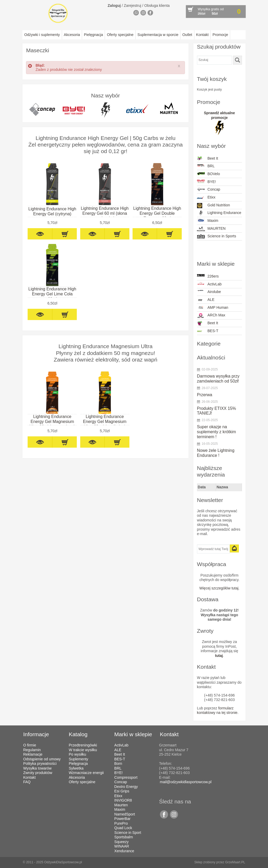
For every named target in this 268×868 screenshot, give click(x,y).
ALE (206, 300)
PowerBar (122, 819)
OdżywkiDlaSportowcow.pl (63, 862)
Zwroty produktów (38, 773)
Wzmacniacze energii (86, 773)
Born (118, 764)
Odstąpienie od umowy (42, 759)
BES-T (208, 331)
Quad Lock (123, 828)
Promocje (220, 35)
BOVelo (208, 174)
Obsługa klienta (157, 6)
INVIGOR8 (123, 800)
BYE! (206, 182)
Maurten (121, 805)
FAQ (27, 782)
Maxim (208, 221)
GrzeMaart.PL (235, 862)
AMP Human (213, 307)
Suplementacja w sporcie (158, 35)
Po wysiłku (77, 754)
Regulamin (32, 750)
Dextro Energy (126, 787)
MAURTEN (211, 229)
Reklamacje (33, 754)
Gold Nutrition (214, 206)
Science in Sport (128, 833)
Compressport (126, 777)
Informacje (36, 734)
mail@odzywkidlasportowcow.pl (186, 782)
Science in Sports (217, 237)
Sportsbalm (124, 837)
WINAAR (122, 846)
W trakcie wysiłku (83, 750)
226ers (208, 276)
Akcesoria (72, 35)
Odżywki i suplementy (42, 35)
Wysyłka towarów (37, 768)
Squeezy (122, 842)
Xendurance (124, 851)
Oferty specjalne (120, 35)
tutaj (219, 656)
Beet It (208, 159)
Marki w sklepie (133, 734)
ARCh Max (211, 316)
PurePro (121, 823)
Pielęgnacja (93, 35)
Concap (209, 189)
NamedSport (125, 814)
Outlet (187, 35)
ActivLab (209, 284)
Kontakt (202, 35)
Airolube (209, 292)
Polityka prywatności (40, 764)
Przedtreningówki (83, 745)
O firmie (30, 745)
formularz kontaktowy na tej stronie (217, 710)
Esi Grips (122, 791)
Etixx (206, 198)
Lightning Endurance (219, 213)
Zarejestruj (133, 6)
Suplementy (78, 759)
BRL (206, 166)
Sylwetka (76, 768)
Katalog (78, 734)
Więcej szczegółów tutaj (219, 588)
